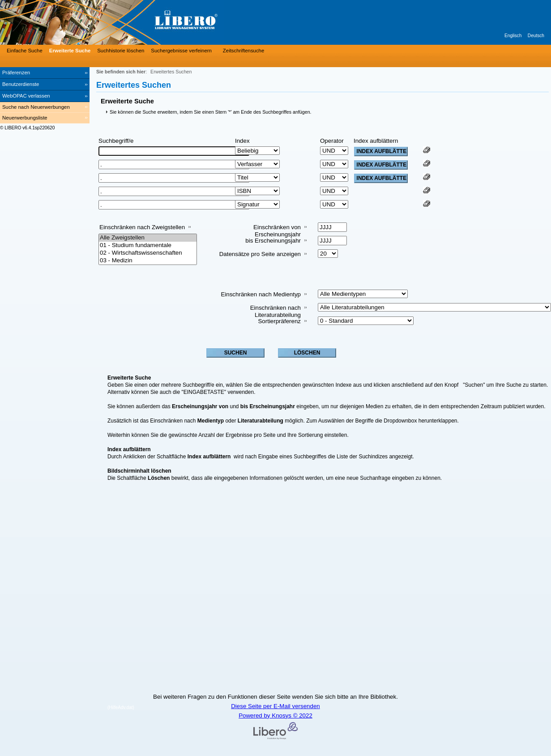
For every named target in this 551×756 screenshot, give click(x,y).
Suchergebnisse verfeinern (181, 51)
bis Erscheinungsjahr (273, 241)
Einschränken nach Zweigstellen (142, 227)
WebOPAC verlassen (26, 96)
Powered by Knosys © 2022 (275, 715)
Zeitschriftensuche (243, 51)
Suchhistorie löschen (121, 51)
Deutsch (536, 36)
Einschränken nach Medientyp (261, 294)
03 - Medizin (148, 261)
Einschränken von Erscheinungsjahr (277, 231)
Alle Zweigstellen (148, 238)
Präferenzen (16, 73)
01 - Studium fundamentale (148, 246)
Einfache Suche (25, 51)
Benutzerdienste (21, 84)
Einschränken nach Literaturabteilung (275, 311)
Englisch (513, 36)
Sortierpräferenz (279, 321)
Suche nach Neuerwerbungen (36, 107)
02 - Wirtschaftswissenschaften (148, 253)
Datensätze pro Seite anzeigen (260, 254)
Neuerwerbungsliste (25, 118)
